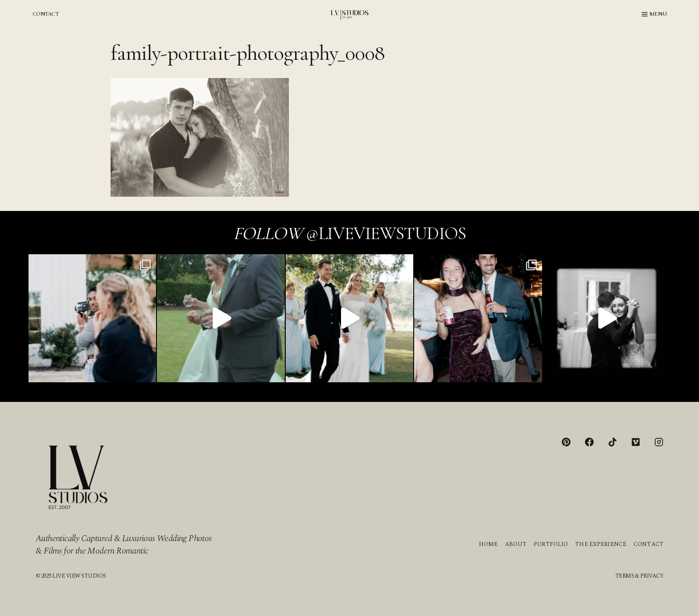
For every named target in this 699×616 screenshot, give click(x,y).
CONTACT (45, 14)
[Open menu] (654, 14)
